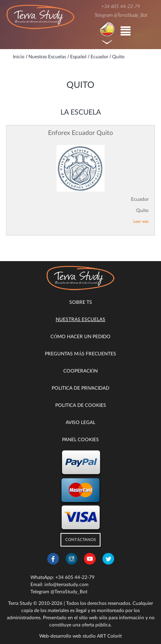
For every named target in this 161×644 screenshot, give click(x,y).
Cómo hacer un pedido (80, 337)
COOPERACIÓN (81, 371)
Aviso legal (80, 422)
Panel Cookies (80, 440)
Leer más (141, 222)
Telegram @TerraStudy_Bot (121, 15)
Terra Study (20, 603)
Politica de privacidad (80, 388)
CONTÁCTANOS (80, 540)
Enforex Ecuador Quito (80, 133)
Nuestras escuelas (80, 319)
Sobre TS (81, 302)
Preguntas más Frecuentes (81, 354)
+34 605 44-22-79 (121, 6)
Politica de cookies (81, 405)
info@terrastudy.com (66, 585)
